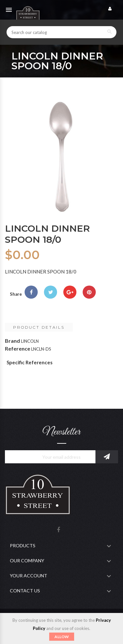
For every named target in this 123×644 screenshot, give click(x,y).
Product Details (39, 327)
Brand (12, 341)
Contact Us (25, 591)
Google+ (70, 292)
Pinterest (89, 292)
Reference (18, 348)
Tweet (51, 292)
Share (31, 292)
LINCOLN (30, 341)
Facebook (58, 530)
